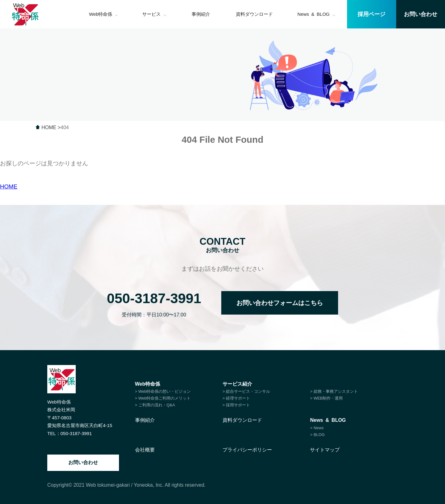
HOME (9, 186)
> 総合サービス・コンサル (246, 391)
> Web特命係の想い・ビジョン (163, 391)
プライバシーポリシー (247, 450)
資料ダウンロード (242, 420)
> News (317, 428)
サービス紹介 (237, 384)
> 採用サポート (236, 405)
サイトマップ (325, 450)
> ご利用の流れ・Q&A (155, 405)
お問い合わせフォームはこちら (280, 303)
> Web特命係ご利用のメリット (163, 398)
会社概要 (145, 450)
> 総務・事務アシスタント (334, 391)
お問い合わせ (83, 462)
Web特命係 (148, 384)
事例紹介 (145, 420)
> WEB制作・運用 (326, 398)
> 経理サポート (236, 398)
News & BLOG (328, 420)
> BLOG (317, 435)
